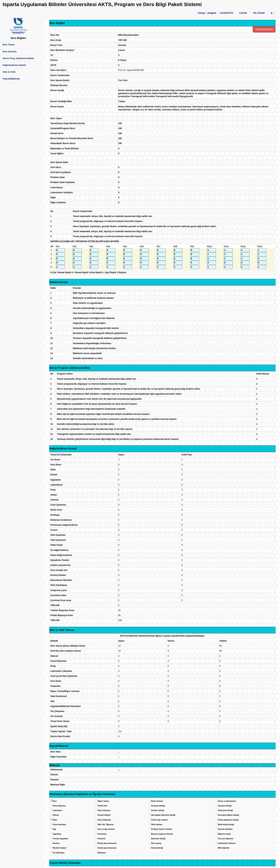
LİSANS (243, 13)
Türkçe (201, 13)
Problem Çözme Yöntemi (162, 829)
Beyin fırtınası (157, 801)
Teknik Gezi (103, 806)
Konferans (102, 834)
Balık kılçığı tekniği (226, 825)
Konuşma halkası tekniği (228, 815)
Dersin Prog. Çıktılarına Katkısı (18, 58)
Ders (55, 801)
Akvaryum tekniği (225, 810)
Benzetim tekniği (158, 839)
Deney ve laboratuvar (227, 801)
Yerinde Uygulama (60, 839)
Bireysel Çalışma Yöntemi (162, 834)
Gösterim (102, 839)
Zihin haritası (157, 825)
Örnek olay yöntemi (160, 820)
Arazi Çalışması (104, 820)
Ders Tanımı (9, 45)
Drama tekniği (157, 848)
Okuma (56, 815)
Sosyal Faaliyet (104, 815)
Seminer (56, 843)
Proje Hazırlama (59, 825)
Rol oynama (156, 843)
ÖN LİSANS (259, 13)
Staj (54, 829)
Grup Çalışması (59, 806)
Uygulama (57, 834)
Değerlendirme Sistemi (14, 65)
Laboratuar (57, 810)
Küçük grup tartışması (107, 848)
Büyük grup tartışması (107, 843)
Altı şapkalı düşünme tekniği (163, 815)
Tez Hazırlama (59, 853)
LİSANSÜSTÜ (227, 13)
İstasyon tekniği (225, 806)
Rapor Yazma (103, 801)
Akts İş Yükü (9, 72)
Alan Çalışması (104, 810)
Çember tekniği (158, 810)
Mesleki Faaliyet (59, 848)
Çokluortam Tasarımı (227, 843)
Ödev (55, 820)
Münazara (102, 853)
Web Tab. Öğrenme (106, 825)
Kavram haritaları (225, 829)
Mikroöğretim (224, 848)
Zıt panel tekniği (158, 806)
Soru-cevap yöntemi (106, 829)
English (212, 13)
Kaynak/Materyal (11, 79)
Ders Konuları (10, 52)
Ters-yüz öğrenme (226, 839)
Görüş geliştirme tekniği (228, 820)
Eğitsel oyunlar (224, 834)
